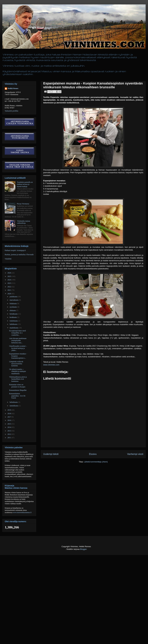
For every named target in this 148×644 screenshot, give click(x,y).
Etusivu (93, 454)
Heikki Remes (13, 88)
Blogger (83, 549)
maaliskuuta (14, 328)
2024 (10, 280)
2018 (10, 414)
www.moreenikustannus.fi (22, 512)
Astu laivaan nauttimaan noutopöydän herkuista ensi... (18, 341)
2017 (10, 417)
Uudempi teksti (51, 454)
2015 (10, 424)
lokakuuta (13, 304)
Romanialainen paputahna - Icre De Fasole (17, 396)
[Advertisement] (28, 616)
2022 (10, 287)
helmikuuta (14, 402)
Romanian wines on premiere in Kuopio (17, 386)
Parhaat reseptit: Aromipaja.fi (15, 250)
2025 (10, 276)
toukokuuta (14, 321)
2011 (10, 438)
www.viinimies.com (51, 365)
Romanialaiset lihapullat (18, 390)
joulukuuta (14, 297)
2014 (10, 427)
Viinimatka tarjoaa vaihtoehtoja (23, 222)
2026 (10, 273)
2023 (10, 283)
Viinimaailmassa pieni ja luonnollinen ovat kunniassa (18, 379)
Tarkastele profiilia (11, 111)
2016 (10, 420)
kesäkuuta (13, 317)
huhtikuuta (14, 324)
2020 (10, 294)
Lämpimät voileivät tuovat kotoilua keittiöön (16, 364)
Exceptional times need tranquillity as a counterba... (17, 333)
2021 (10, 290)
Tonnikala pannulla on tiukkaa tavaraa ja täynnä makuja (25, 184)
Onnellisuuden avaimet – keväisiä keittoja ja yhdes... (18, 348)
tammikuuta (14, 406)
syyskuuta (13, 307)
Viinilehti (8, 259)
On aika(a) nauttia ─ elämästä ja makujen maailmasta (18, 371)
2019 (10, 410)
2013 (10, 431)
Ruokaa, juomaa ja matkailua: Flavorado (19, 255)
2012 (10, 434)
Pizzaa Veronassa (23, 204)
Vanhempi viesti (135, 454)
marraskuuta (14, 300)
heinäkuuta (14, 314)
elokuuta (13, 310)
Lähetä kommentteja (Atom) (96, 462)
